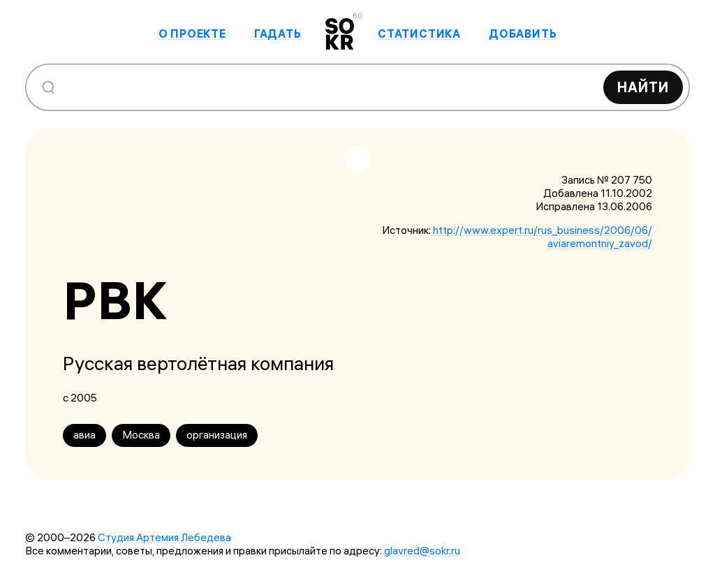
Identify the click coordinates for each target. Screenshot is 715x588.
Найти (643, 87)
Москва (141, 435)
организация (217, 435)
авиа (84, 435)
